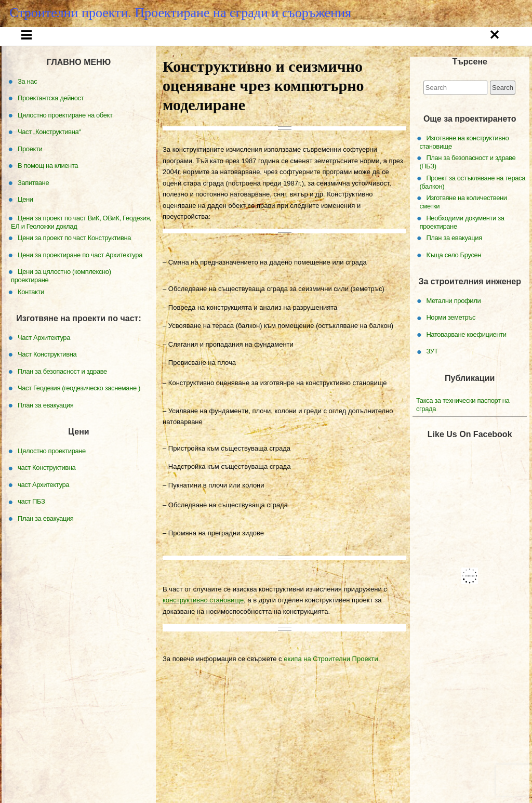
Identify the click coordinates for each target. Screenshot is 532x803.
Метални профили (453, 331)
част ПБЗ (31, 531)
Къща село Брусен (454, 285)
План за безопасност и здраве (62, 402)
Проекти (349, 39)
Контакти (292, 62)
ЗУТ (432, 381)
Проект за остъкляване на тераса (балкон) (472, 212)
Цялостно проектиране (52, 481)
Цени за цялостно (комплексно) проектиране (61, 306)
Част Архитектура (44, 368)
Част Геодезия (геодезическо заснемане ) (79, 418)
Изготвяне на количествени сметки (463, 232)
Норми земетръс (451, 347)
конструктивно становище (203, 631)
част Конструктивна (46, 498)
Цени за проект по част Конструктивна (74, 268)
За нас (117, 39)
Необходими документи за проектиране (462, 252)
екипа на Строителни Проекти (331, 689)
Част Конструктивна (47, 384)
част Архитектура (43, 515)
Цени (226, 62)
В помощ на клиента (420, 39)
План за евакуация (454, 268)
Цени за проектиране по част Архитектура (80, 285)
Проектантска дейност (190, 39)
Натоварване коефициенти (466, 365)
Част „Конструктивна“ (274, 39)
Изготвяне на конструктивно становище (464, 172)
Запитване (490, 39)
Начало (51, 39)
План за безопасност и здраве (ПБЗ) (467, 192)
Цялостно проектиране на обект (65, 145)
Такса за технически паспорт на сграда (463, 435)
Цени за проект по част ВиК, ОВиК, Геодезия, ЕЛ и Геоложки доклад (81, 252)
